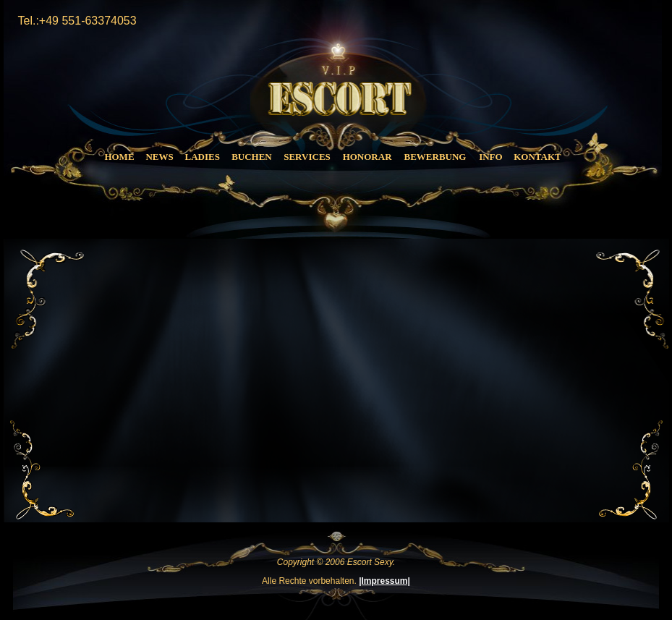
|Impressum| (384, 581)
